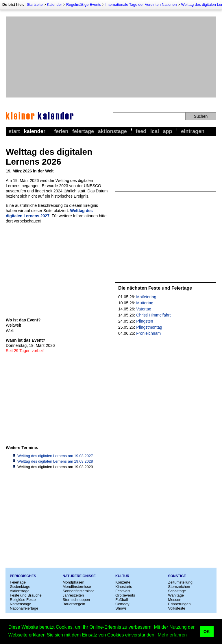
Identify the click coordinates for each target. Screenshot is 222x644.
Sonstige (177, 576)
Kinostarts (124, 587)
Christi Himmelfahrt (153, 315)
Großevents (125, 595)
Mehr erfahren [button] (172, 635)
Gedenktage (20, 587)
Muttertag (145, 303)
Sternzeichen (179, 587)
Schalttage (177, 591)
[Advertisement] (111, 57)
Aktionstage (112, 131)
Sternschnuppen (76, 600)
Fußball (122, 600)
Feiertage (83, 131)
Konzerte (123, 582)
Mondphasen (74, 582)
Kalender (54, 4)
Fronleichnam (148, 333)
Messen (175, 600)
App (168, 131)
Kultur (122, 576)
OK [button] (207, 632)
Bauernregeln (74, 604)
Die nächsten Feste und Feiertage (155, 288)
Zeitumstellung (181, 582)
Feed (141, 131)
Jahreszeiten (73, 595)
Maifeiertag (146, 297)
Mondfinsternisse (77, 587)
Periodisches (23, 576)
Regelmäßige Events (84, 4)
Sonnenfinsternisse (79, 591)
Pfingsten (145, 321)
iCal (155, 131)
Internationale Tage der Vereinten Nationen (141, 4)
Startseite (35, 4)
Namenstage (21, 604)
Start (14, 131)
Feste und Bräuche (26, 595)
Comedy (122, 604)
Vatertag (144, 309)
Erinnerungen (180, 604)
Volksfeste (177, 608)
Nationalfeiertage (24, 608)
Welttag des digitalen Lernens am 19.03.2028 (55, 461)
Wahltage (176, 595)
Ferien (61, 131)
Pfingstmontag (149, 327)
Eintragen (193, 131)
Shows (121, 608)
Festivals (123, 591)
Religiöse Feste (23, 600)
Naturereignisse (79, 576)
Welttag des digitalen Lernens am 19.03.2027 (55, 456)
